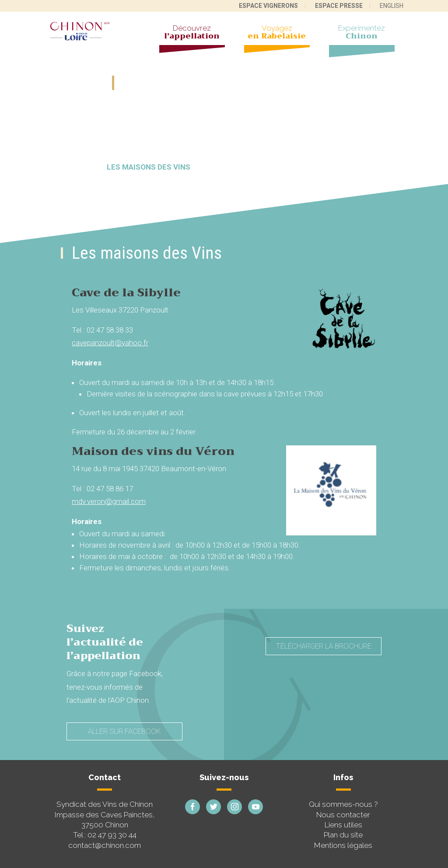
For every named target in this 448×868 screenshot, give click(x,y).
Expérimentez (362, 33)
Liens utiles (343, 825)
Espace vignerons (268, 6)
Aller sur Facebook (124, 731)
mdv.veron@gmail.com (109, 501)
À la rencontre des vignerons (172, 138)
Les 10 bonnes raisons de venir (280, 167)
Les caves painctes (298, 138)
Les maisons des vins (149, 167)
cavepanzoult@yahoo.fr (110, 343)
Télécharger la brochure (324, 646)
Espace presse (339, 6)
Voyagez (277, 33)
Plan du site (343, 835)
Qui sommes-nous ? (343, 804)
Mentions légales (343, 845)
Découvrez (192, 33)
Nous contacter (343, 815)
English (392, 6)
